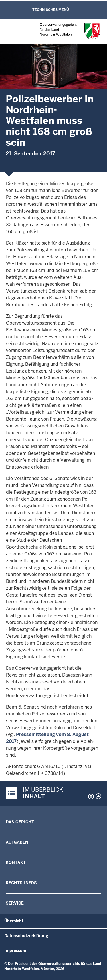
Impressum (15, 951)
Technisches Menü (51, 10)
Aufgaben (17, 842)
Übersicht (14, 921)
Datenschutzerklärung (26, 936)
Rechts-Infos (21, 883)
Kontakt (16, 863)
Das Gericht (20, 822)
